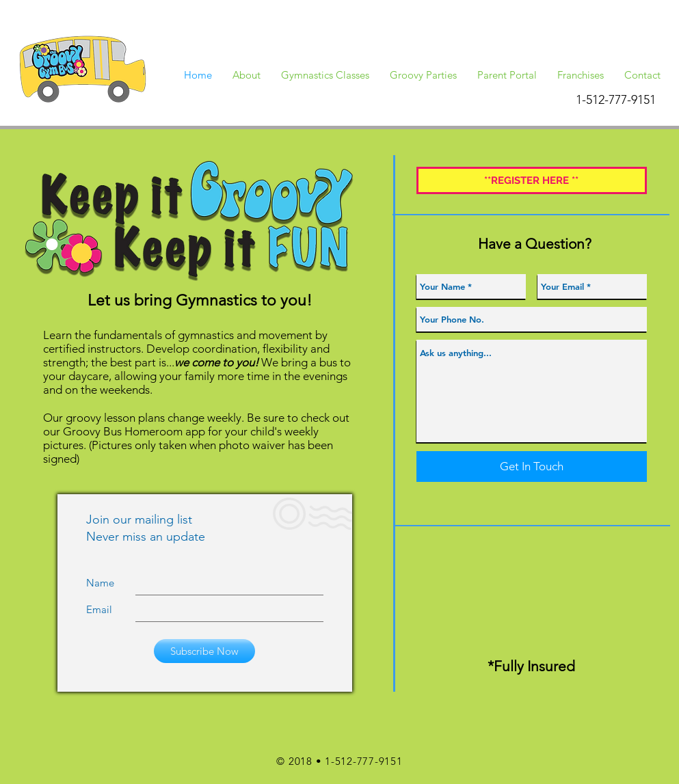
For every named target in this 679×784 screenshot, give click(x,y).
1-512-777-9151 (364, 761)
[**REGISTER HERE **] (532, 180)
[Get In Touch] (532, 467)
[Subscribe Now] (204, 651)
